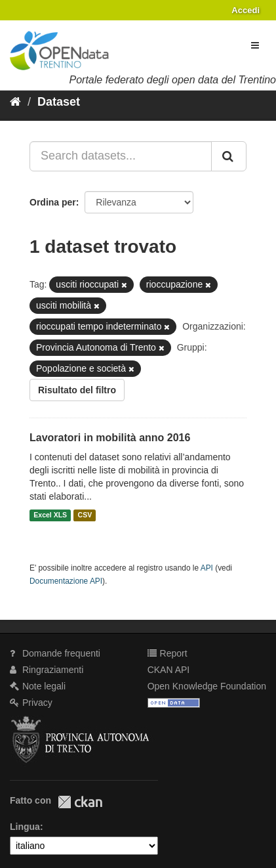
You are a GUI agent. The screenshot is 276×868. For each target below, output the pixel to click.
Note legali (38, 686)
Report (168, 653)
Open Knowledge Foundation (207, 686)
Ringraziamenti (47, 670)
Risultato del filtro (77, 390)
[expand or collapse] (255, 45)
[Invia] (229, 156)
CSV (85, 515)
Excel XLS (50, 515)
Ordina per (53, 202)
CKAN (80, 802)
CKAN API (169, 670)
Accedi (246, 10)
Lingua (25, 827)
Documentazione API (66, 581)
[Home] (15, 102)
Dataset (59, 102)
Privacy (31, 703)
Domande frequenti (55, 653)
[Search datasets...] (121, 156)
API (207, 568)
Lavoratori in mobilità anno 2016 (110, 438)
